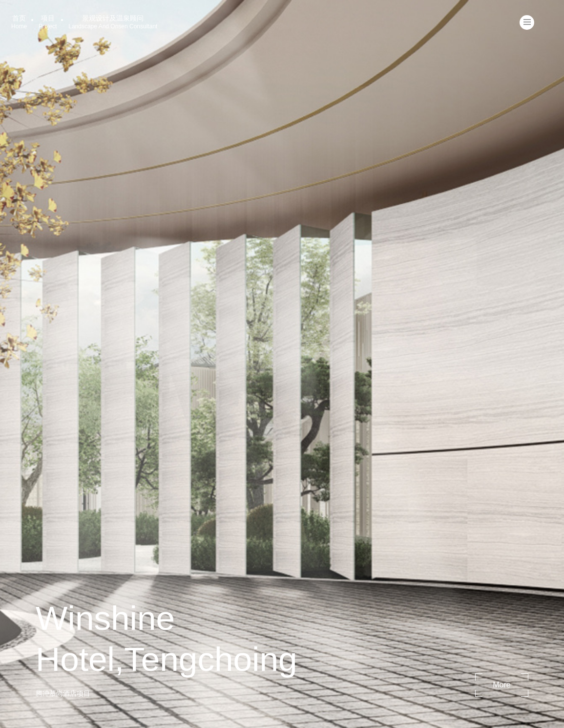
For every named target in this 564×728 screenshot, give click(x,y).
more (501, 685)
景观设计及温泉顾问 (113, 22)
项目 (48, 22)
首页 (19, 22)
